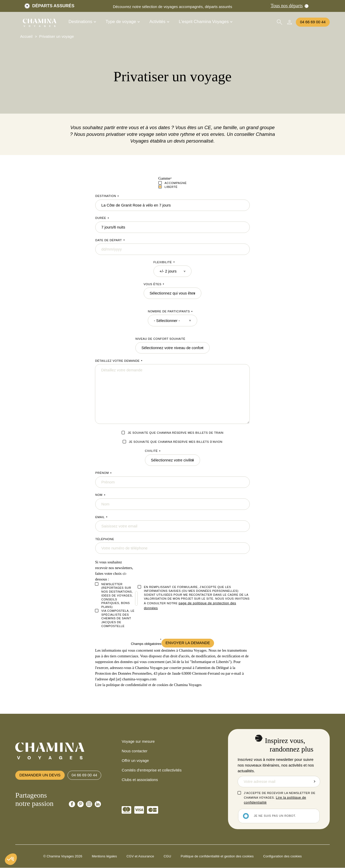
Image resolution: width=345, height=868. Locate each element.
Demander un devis (40, 775)
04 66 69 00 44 (313, 22)
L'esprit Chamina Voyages (206, 22)
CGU (167, 856)
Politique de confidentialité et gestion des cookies (217, 856)
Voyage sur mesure (138, 741)
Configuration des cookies (282, 856)
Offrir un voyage (135, 761)
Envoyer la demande (188, 643)
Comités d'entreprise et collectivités (152, 770)
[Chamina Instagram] (89, 804)
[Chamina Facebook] (72, 804)
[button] (11, 859)
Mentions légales (104, 856)
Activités (159, 22)
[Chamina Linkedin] (98, 804)
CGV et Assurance (140, 856)
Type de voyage (123, 22)
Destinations (82, 22)
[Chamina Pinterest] (80, 804)
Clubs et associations (140, 780)
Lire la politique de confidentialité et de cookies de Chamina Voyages (148, 685)
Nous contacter (135, 751)
